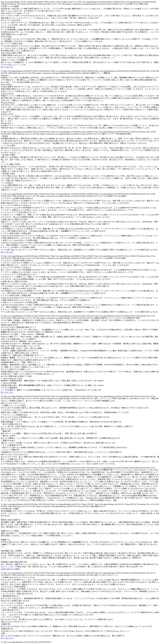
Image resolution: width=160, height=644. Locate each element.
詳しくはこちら (7, 67)
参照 (115, 500)
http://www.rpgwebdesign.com (80, 322)
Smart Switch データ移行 (10, 569)
